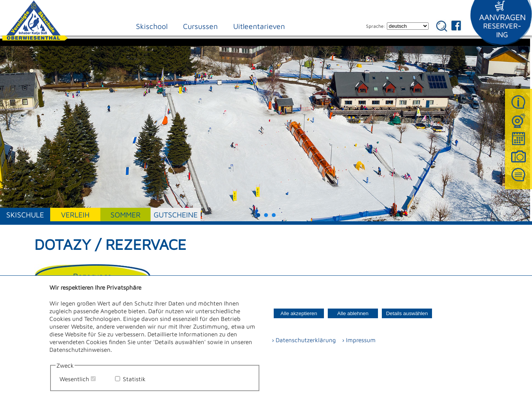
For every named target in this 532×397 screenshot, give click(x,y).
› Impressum (357, 340)
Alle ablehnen (353, 313)
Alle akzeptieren (299, 313)
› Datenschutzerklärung (304, 340)
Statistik (134, 379)
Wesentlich (74, 379)
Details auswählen (407, 313)
